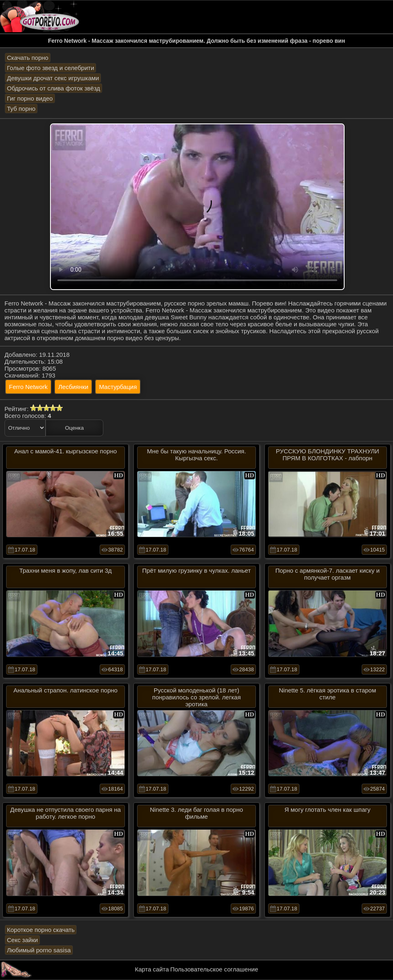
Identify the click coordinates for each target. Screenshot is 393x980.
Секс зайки (22, 940)
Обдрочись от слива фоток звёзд (53, 88)
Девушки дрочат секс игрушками (53, 78)
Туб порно (21, 109)
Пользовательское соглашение (214, 969)
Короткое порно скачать (41, 930)
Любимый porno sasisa (39, 950)
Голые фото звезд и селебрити (50, 68)
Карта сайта (152, 969)
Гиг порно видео (30, 98)
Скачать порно (28, 58)
